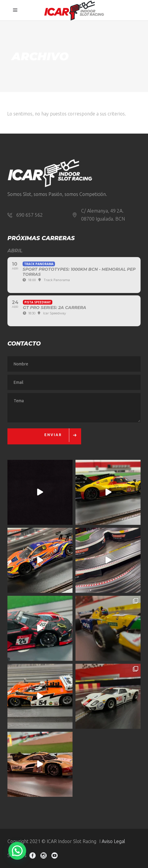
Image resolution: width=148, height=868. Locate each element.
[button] (17, 851)
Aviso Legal (113, 841)
